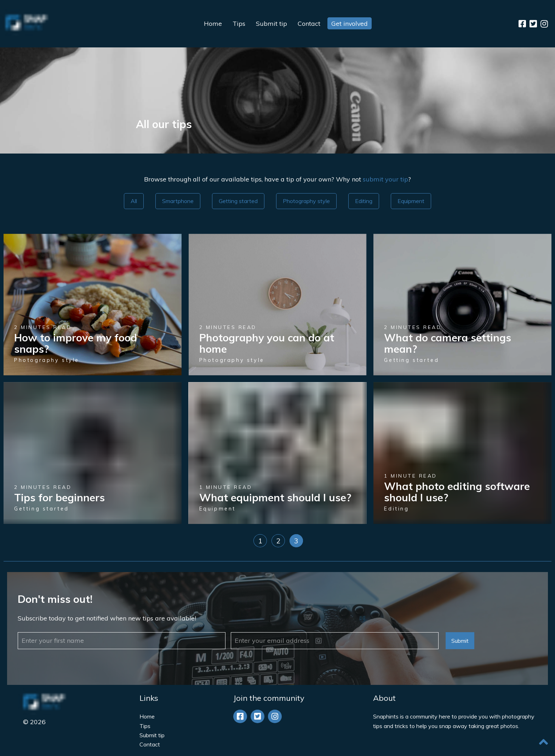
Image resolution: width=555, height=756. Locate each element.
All (134, 201)
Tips (239, 24)
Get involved (350, 24)
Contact (309, 24)
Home (213, 24)
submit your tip (385, 179)
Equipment (411, 201)
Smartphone (178, 201)
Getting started (238, 201)
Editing (364, 201)
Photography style (306, 201)
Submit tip (271, 24)
